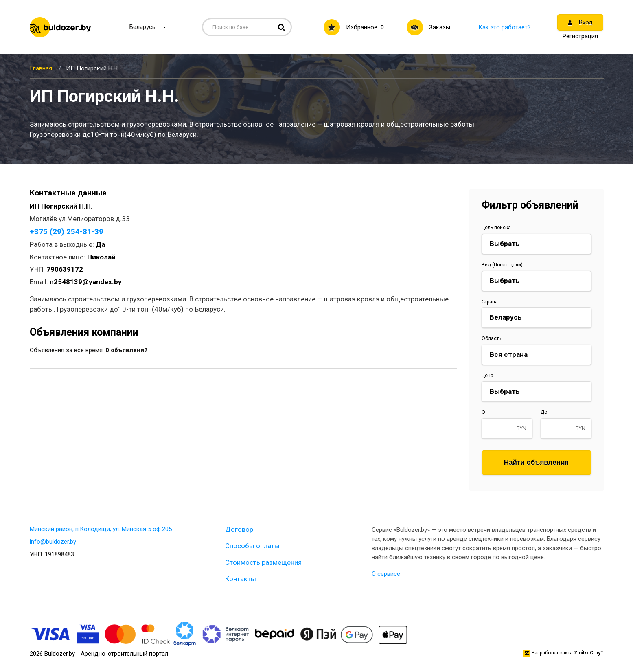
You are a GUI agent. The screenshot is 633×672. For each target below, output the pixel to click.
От (484, 412)
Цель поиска (496, 228)
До (544, 412)
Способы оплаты (252, 546)
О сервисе (386, 574)
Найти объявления (537, 462)
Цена (487, 376)
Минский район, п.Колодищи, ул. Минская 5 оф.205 (101, 529)
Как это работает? (505, 27)
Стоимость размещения (263, 562)
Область (491, 338)
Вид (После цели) (502, 265)
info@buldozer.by (53, 542)
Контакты (241, 579)
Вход (580, 22)
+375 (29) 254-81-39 (67, 232)
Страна (490, 302)
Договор (239, 529)
